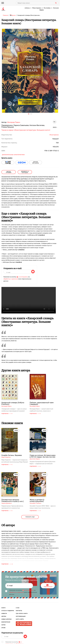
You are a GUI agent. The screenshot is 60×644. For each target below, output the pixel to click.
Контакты (19, 611)
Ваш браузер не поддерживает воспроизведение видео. (29, 300)
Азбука (27, 8)
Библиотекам (6, 622)
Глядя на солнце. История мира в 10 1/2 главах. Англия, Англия (43, 456)
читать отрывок (9, 172)
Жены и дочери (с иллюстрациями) (37, 500)
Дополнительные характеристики (13, 155)
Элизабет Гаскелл (35, 503)
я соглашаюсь (23, 277)
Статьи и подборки (8, 611)
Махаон (56, 8)
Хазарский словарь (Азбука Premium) (13, 403)
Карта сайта (20, 619)
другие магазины (36, 162)
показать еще (30, 517)
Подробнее (7, 414)
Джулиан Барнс (35, 459)
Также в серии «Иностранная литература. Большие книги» (26, 130)
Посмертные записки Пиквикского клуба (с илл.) (13, 500)
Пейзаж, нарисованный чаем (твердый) (42, 403)
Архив (3, 628)
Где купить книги (22, 614)
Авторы (4, 616)
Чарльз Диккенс (7, 503)
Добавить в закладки (25, 172)
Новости (4, 614)
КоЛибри (47, 8)
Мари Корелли (6, 457)
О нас (18, 608)
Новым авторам (6, 619)
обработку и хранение (11, 279)
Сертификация (21, 616)
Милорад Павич (14, 122)
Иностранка (37, 8)
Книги (42, 10)
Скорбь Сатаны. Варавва (12, 455)
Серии (3, 625)
